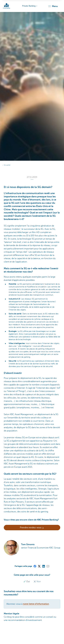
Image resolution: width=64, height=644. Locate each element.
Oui (27, 581)
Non (37, 581)
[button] (53, 6)
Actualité (7, 165)
